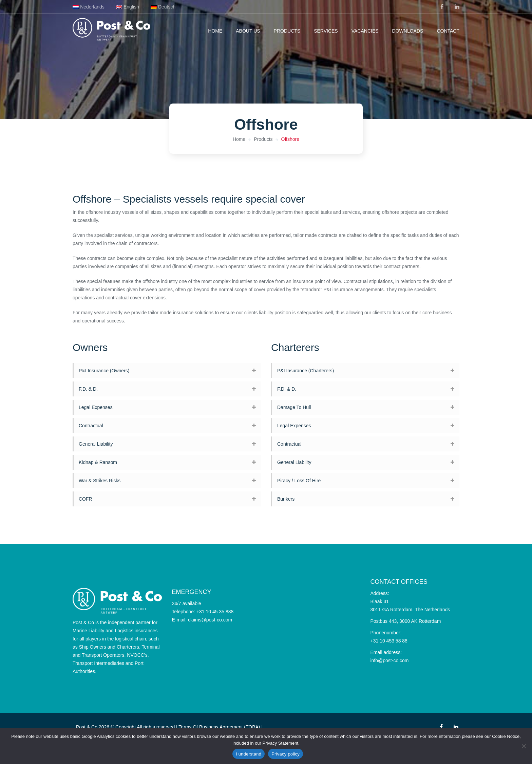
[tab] (167, 371)
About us (248, 31)
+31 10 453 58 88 (389, 641)
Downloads (408, 31)
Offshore (290, 139)
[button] (167, 371)
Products (287, 31)
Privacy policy (286, 754)
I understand (249, 754)
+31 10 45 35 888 (215, 612)
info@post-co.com (390, 660)
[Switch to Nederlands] (89, 7)
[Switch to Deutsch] (163, 7)
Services (326, 31)
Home (215, 31)
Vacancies (365, 31)
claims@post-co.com (210, 620)
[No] (524, 746)
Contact (448, 31)
